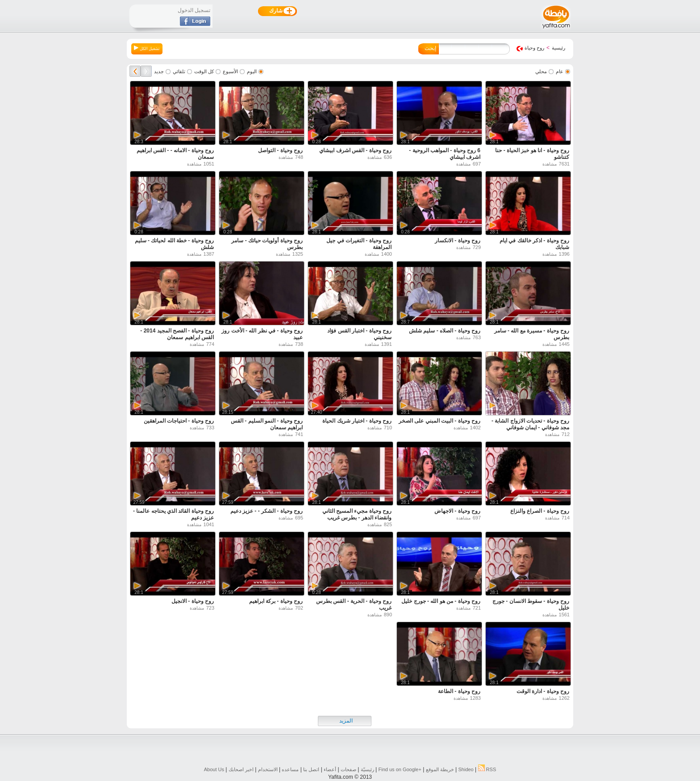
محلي (541, 71)
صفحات (348, 769)
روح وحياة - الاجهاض (457, 511)
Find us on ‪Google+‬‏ (400, 769)
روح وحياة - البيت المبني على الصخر (440, 421)
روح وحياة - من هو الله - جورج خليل (441, 601)
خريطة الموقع (440, 769)
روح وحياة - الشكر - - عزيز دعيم (267, 511)
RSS (487, 769)
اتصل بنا (311, 769)
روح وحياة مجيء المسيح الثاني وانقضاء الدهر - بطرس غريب (357, 514)
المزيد (346, 721)
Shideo (466, 769)
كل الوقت (204, 71)
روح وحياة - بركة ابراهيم (276, 601)
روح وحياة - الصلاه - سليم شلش (445, 331)
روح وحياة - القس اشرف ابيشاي (355, 150)
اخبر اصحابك (241, 769)
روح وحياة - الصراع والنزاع (540, 511)
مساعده (290, 769)
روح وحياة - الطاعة (459, 691)
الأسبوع (230, 71)
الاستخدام (268, 769)
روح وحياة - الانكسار (458, 241)
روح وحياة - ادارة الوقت (543, 691)
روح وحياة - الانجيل (193, 601)
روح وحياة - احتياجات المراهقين (179, 421)
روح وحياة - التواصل (280, 150)
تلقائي (179, 71)
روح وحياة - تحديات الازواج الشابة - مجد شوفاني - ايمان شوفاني (530, 424)
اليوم (252, 71)
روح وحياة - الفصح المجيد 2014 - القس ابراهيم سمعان (177, 334)
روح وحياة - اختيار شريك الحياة (357, 421)
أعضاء (330, 769)
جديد (159, 71)
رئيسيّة (367, 769)
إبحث (430, 48)
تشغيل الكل (147, 48)
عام (560, 71)
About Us (214, 769)
